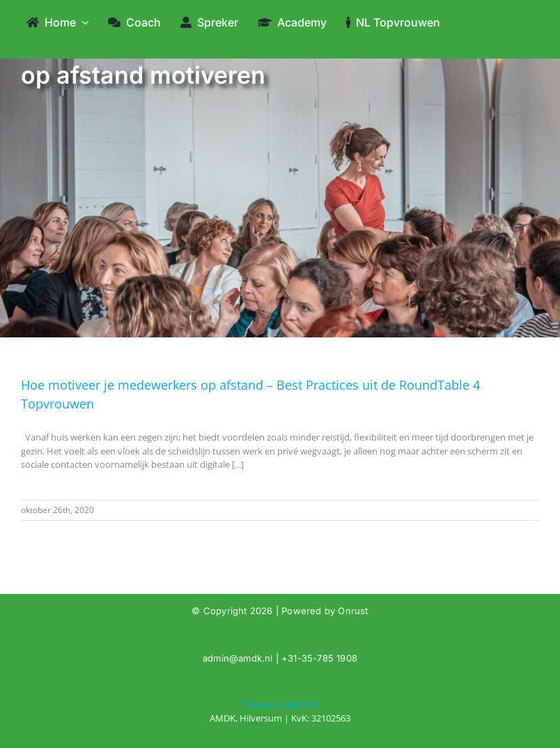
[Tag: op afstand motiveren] (280, 711)
